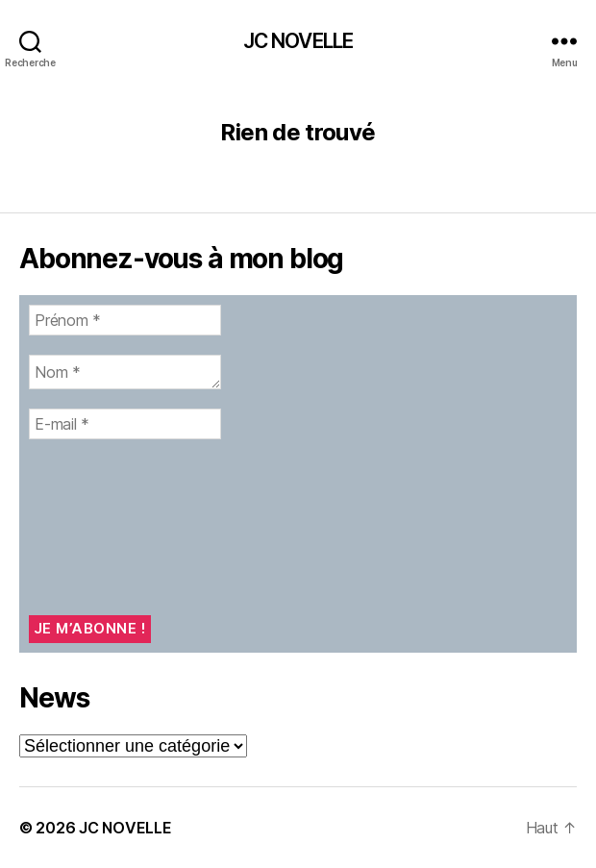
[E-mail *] (125, 424)
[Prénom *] (125, 320)
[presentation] (108, 528)
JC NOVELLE (298, 41)
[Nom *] (125, 372)
